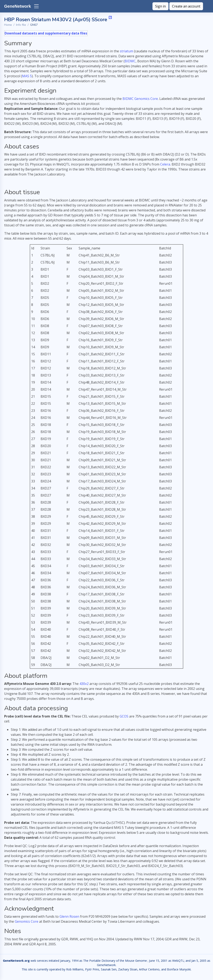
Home (8, 25)
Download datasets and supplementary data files (46, 33)
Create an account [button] (186, 6)
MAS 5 (27, 76)
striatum (126, 51)
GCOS (124, 716)
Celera (165, 164)
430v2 (84, 684)
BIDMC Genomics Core (140, 99)
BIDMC (130, 61)
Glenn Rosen (69, 916)
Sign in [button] (160, 6)
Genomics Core (27, 921)
